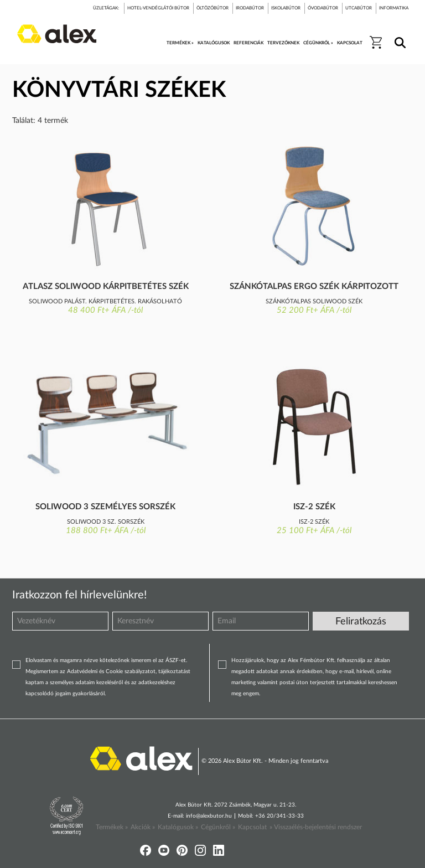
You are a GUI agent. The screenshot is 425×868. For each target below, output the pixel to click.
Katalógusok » (178, 827)
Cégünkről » (218, 827)
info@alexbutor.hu (209, 816)
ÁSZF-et (176, 660)
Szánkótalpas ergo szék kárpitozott (314, 286)
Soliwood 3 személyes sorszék (105, 507)
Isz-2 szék (314, 507)
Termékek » (112, 827)
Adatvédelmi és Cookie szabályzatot (111, 671)
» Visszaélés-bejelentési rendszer (316, 827)
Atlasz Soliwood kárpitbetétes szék (106, 286)
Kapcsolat (252, 827)
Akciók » (143, 827)
